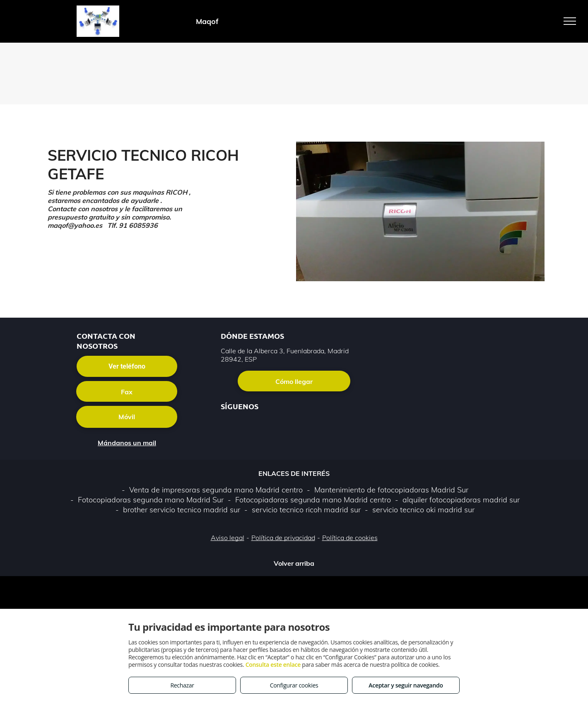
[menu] (570, 21)
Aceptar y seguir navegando (406, 685)
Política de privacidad (283, 538)
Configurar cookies (294, 685)
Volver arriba (294, 563)
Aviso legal (228, 538)
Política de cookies (350, 538)
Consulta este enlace (273, 665)
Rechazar (182, 685)
